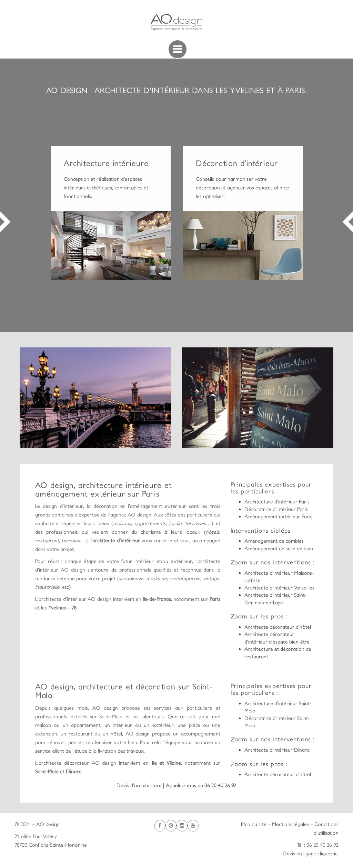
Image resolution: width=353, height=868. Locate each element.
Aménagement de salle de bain (279, 548)
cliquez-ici (328, 853)
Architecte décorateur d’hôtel (278, 627)
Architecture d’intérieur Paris (277, 501)
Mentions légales (290, 824)
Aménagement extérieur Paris (278, 516)
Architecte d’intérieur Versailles (279, 588)
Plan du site (254, 824)
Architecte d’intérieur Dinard (277, 750)
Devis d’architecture (140, 785)
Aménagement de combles (274, 541)
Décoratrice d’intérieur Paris (276, 509)
